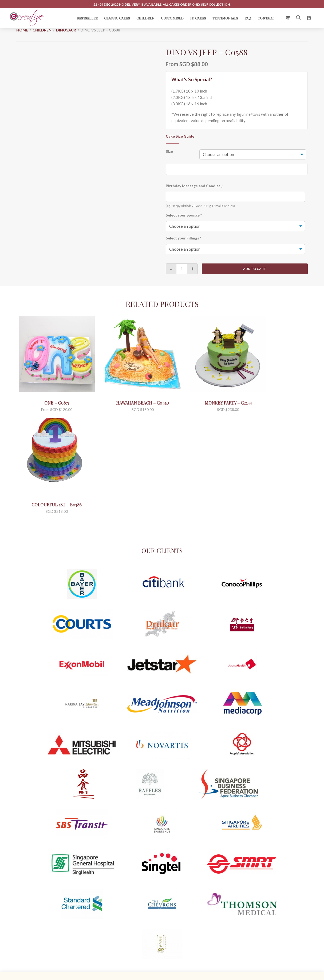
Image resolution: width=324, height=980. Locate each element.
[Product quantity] (182, 269)
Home (22, 30)
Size (169, 151)
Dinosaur (66, 30)
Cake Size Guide (180, 136)
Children (42, 30)
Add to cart (255, 269)
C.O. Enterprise (169, 975)
